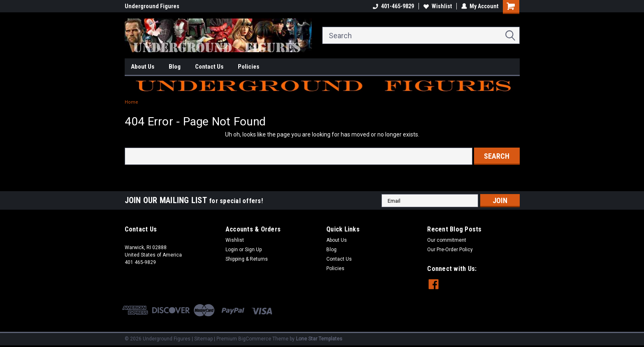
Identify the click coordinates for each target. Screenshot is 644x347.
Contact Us (209, 67)
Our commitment (447, 240)
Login (232, 250)
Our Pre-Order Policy (450, 250)
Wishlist (438, 6)
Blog (175, 67)
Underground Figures (152, 6)
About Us (143, 67)
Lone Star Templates (319, 339)
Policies (249, 67)
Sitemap (203, 339)
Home (131, 102)
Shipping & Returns (247, 259)
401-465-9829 (393, 6)
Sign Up (253, 250)
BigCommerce (255, 339)
